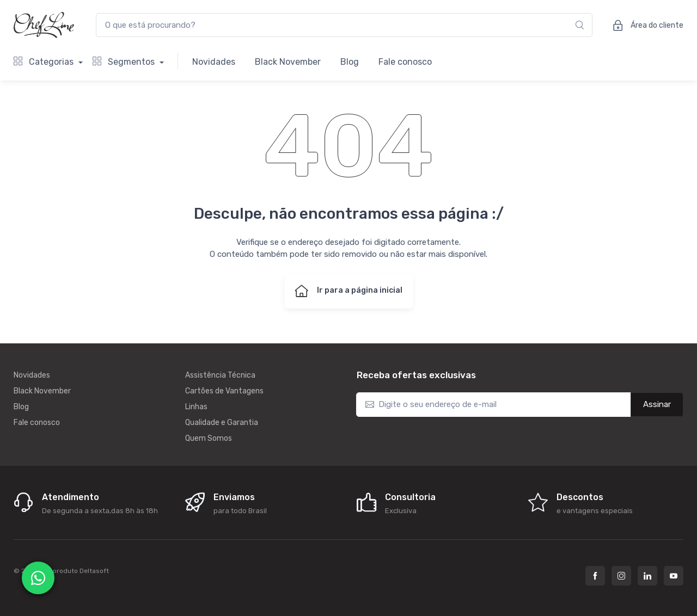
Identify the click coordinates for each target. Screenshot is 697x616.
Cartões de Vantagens (224, 391)
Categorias (45, 62)
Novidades (214, 62)
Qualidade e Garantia (222, 423)
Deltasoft (94, 571)
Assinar (657, 404)
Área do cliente (644, 25)
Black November (288, 62)
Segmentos (125, 62)
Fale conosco (405, 62)
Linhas (196, 407)
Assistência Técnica (220, 375)
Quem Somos (209, 438)
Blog (350, 62)
